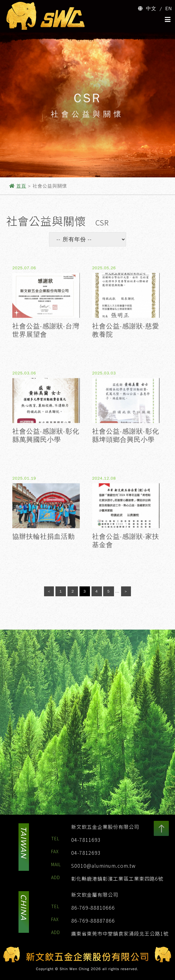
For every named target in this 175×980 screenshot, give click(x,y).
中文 (151, 9)
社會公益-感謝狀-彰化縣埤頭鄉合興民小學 (125, 441)
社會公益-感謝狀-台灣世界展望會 (46, 335)
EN (169, 9)
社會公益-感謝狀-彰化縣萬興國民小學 (46, 441)
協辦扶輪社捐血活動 (43, 541)
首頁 (21, 186)
